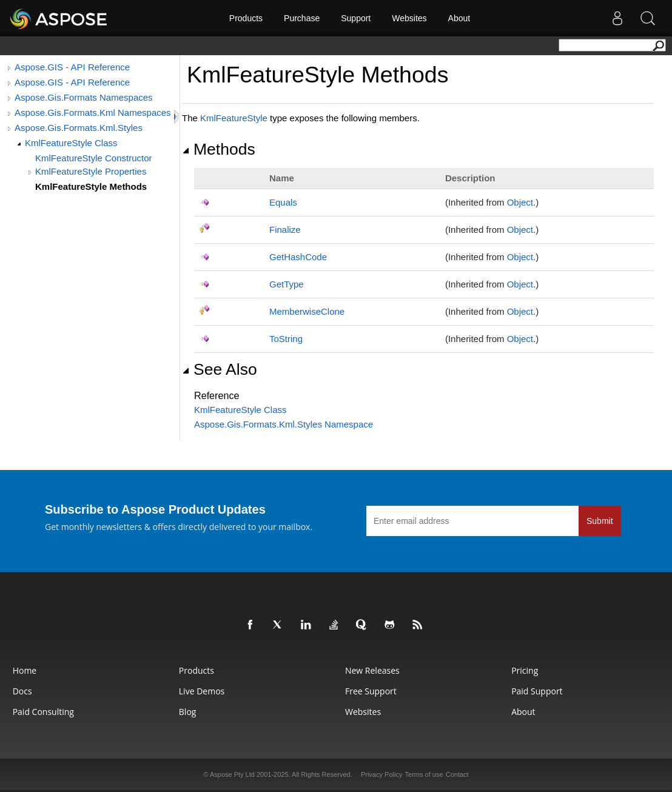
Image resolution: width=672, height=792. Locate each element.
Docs (22, 691)
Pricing (525, 670)
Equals (283, 202)
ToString (286, 339)
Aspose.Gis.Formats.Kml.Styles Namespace (284, 424)
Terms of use (424, 774)
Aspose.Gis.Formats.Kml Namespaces (93, 112)
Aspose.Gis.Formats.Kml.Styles (79, 128)
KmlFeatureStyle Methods (91, 186)
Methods (219, 149)
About (459, 18)
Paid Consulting (43, 712)
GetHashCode (298, 257)
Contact (457, 774)
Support (356, 18)
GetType (287, 284)
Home (25, 670)
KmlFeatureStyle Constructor (94, 158)
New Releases (372, 670)
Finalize (285, 230)
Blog (188, 712)
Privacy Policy (381, 774)
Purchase (302, 18)
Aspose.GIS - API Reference (72, 67)
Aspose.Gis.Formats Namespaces (84, 97)
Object (520, 202)
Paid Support (537, 691)
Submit (600, 521)
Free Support (371, 691)
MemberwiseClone (307, 311)
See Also (220, 369)
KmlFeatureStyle (234, 118)
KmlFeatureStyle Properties (91, 171)
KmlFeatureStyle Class (71, 143)
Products (246, 18)
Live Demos (202, 691)
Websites (409, 18)
